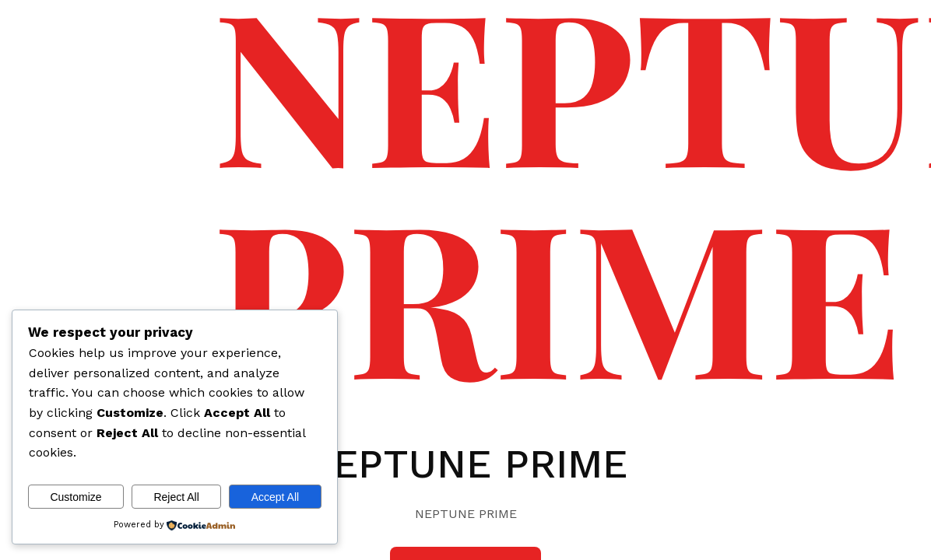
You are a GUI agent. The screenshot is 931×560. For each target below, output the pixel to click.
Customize (76, 497)
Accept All (275, 497)
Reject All (176, 497)
